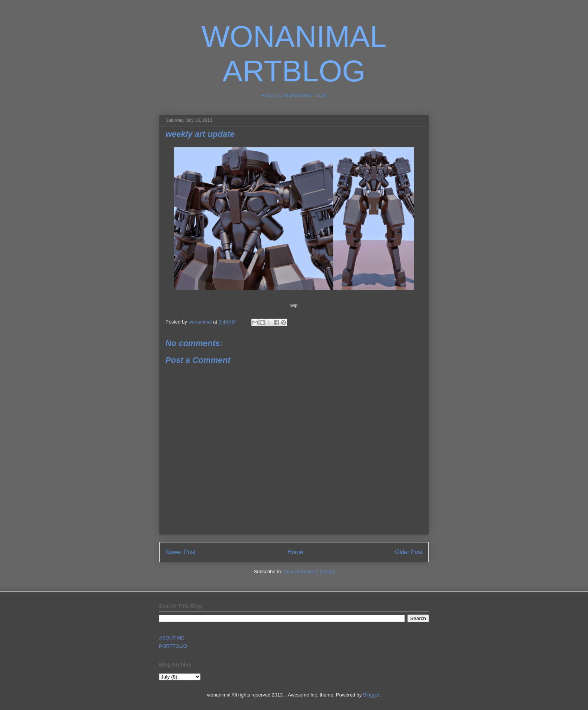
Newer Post (181, 552)
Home (295, 552)
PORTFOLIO (173, 646)
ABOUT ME (172, 638)
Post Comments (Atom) (309, 571)
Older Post (409, 552)
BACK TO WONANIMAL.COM (294, 95)
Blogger (371, 695)
